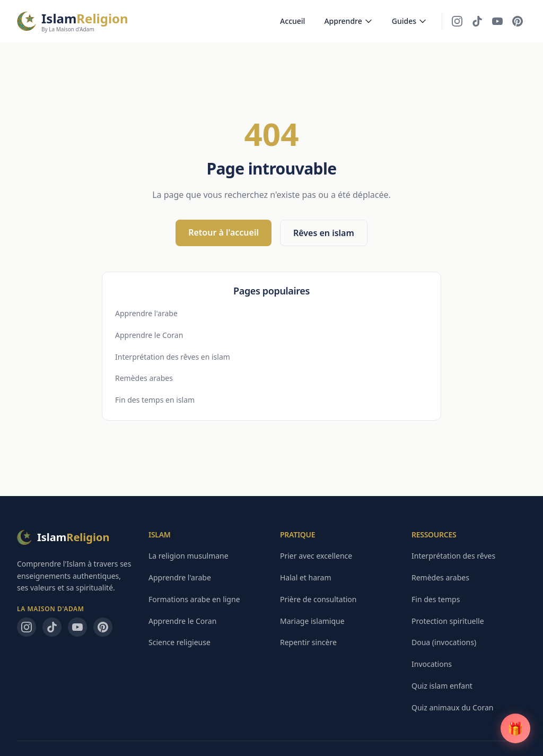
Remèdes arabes (144, 378)
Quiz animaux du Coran (452, 707)
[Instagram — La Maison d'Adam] (457, 21)
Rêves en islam (324, 233)
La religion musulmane (189, 556)
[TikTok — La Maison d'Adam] (477, 21)
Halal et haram (306, 577)
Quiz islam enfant (442, 686)
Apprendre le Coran (149, 335)
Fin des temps (436, 599)
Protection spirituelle (448, 621)
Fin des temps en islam (155, 400)
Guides (409, 21)
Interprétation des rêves (453, 556)
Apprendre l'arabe (146, 313)
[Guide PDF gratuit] (515, 728)
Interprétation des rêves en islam (173, 357)
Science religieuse (179, 642)
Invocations (432, 664)
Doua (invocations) (444, 642)
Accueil (292, 21)
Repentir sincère (308, 642)
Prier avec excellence (316, 556)
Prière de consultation (318, 599)
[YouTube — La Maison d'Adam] (497, 21)
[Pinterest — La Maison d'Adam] (518, 21)
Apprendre (348, 21)
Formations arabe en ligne (194, 599)
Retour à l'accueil (224, 232)
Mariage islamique (312, 621)
